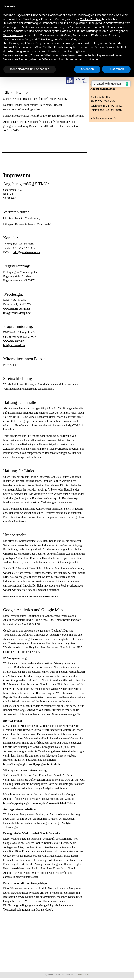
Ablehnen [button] (87, 69)
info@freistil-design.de (17, 313)
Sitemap (69, 975)
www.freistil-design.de (16, 309)
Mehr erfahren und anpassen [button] (30, 69)
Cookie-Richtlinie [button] (91, 19)
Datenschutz (60, 975)
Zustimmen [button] (116, 69)
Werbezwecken (13, 35)
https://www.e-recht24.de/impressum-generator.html (35, 596)
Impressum (48, 975)
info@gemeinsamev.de (26, 252)
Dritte (91, 23)
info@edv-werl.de (14, 345)
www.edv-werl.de (14, 341)
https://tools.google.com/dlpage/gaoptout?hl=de (32, 764)
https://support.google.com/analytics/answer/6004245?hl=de (39, 803)
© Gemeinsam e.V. (82, 975)
